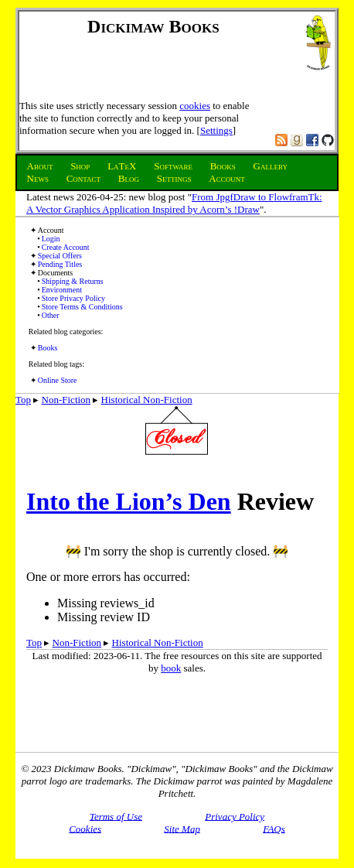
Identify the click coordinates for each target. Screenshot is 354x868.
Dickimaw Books (153, 26)
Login (51, 239)
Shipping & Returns (73, 281)
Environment (62, 290)
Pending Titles (60, 264)
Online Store (58, 380)
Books (48, 348)
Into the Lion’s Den (129, 501)
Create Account (66, 247)
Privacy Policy (235, 816)
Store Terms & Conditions (82, 307)
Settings (216, 130)
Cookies (85, 828)
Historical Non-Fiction (147, 400)
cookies (195, 106)
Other (51, 315)
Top (23, 400)
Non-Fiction (66, 400)
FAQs (274, 828)
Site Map (182, 828)
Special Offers (60, 256)
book (171, 668)
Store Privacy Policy (73, 298)
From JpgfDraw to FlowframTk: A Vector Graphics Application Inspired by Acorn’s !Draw (174, 203)
